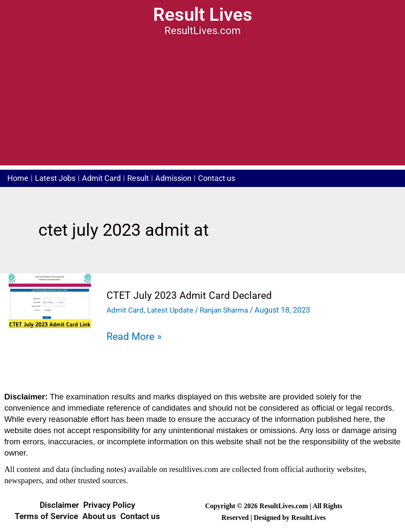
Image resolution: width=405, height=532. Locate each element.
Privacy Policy (109, 505)
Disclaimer (59, 505)
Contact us (235, 178)
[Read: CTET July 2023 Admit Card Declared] (50, 300)
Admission (189, 178)
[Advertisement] (202, 105)
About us (99, 516)
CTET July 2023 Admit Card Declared (192, 295)
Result (150, 178)
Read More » (135, 336)
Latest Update (173, 310)
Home (20, 178)
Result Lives (202, 14)
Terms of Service (46, 516)
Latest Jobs (60, 178)
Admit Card (110, 178)
